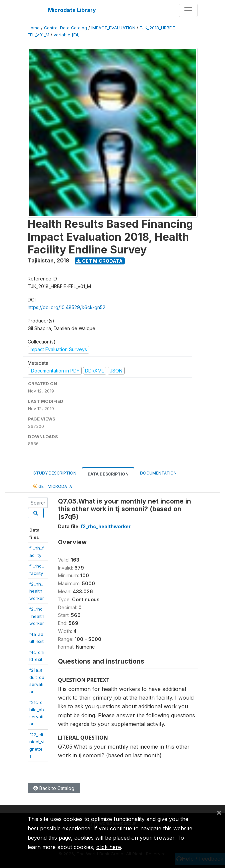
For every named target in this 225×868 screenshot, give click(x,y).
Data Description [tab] (108, 474)
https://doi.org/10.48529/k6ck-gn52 (66, 307)
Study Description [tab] (55, 473)
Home (34, 28)
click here (109, 847)
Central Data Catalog (65, 28)
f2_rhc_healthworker (37, 616)
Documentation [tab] (158, 473)
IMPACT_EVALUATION (113, 28)
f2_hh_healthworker (37, 591)
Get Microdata (99, 261)
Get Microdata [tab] (53, 486)
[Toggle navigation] (188, 10)
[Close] (219, 812)
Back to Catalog (54, 788)
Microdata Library (72, 10)
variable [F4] (67, 35)
